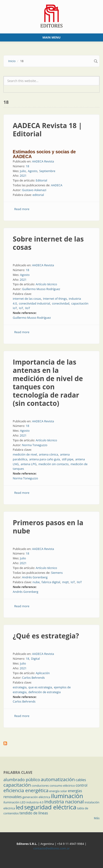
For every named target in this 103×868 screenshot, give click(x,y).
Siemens (57, 573)
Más (97, 818)
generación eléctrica (36, 797)
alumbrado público (22, 780)
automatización (58, 779)
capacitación (17, 785)
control (82, 785)
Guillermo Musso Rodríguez (41, 289)
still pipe (68, 459)
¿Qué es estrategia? (46, 636)
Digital (35, 659)
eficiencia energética (26, 790)
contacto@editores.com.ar (51, 848)
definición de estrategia (45, 692)
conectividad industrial (35, 303)
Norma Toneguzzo (35, 445)
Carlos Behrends (33, 678)
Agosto (33, 171)
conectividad (61, 303)
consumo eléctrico (62, 786)
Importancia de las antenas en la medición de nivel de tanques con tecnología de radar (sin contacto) (48, 383)
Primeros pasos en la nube (48, 527)
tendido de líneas (34, 813)
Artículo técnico (46, 284)
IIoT (28, 308)
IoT (21, 308)
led (19, 807)
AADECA (57, 185)
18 (27, 166)
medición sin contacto (54, 464)
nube (36, 582)
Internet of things (55, 299)
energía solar (58, 791)
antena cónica (49, 454)
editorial (38, 195)
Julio (23, 171)
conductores (40, 786)
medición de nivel (25, 454)
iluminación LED (14, 802)
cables (81, 780)
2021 (23, 176)
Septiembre (47, 171)
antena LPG (28, 464)
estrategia (20, 687)
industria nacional (64, 802)
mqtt (65, 582)
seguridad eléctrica (50, 807)
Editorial (41, 180)
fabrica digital (51, 582)
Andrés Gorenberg (35, 577)
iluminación (67, 796)
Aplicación (43, 673)
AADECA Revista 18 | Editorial (47, 130)
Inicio (12, 61)
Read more (22, 209)
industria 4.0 (35, 802)
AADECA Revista (43, 161)
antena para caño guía (45, 459)
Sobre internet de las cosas (48, 243)
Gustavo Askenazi (34, 190)
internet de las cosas (27, 299)
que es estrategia (40, 687)
